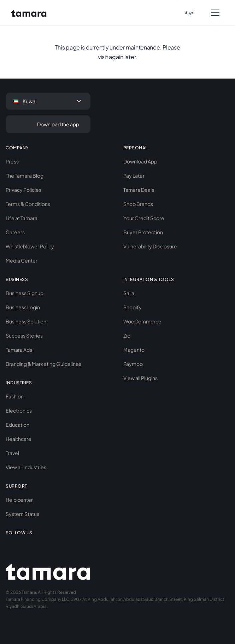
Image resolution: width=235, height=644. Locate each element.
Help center (19, 500)
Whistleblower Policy (30, 246)
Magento (134, 350)
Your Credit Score (144, 218)
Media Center (22, 260)
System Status (22, 514)
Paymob (133, 364)
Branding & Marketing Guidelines (43, 364)
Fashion (15, 396)
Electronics (19, 410)
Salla (129, 293)
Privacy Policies (23, 190)
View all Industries (26, 467)
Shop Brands (138, 204)
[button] (215, 13)
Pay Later (134, 176)
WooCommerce (142, 321)
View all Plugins (140, 378)
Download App (140, 161)
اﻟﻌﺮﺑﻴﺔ (190, 13)
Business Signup (25, 293)
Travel (12, 453)
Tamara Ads (19, 350)
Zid (127, 335)
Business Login (23, 307)
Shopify (133, 307)
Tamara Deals (139, 190)
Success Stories (24, 335)
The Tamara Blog (25, 176)
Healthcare (19, 439)
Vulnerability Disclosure (150, 246)
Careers (15, 232)
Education (17, 425)
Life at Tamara (22, 218)
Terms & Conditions (28, 204)
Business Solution (26, 321)
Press (12, 161)
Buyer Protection (143, 232)
